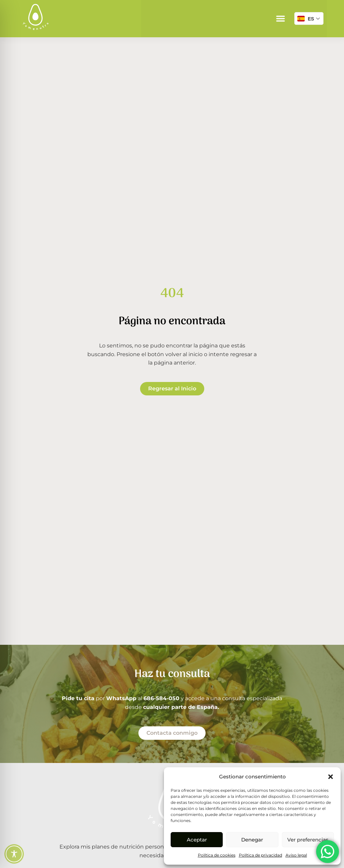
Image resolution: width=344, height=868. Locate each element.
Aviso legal (296, 855)
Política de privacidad (261, 855)
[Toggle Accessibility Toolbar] (14, 854)
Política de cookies (217, 855)
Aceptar (197, 840)
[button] (331, 777)
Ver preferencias (308, 840)
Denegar (252, 840)
